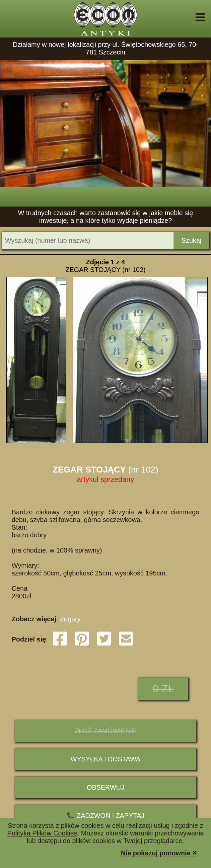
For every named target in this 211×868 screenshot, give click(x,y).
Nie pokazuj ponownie (159, 853)
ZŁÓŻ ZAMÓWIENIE (105, 731)
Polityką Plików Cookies (42, 833)
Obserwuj (106, 787)
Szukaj (191, 240)
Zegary (70, 619)
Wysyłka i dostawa (105, 759)
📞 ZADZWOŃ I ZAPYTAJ (106, 816)
